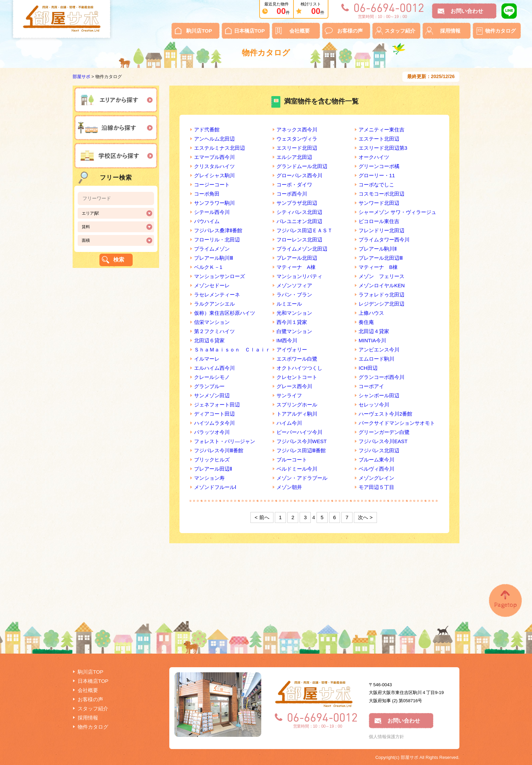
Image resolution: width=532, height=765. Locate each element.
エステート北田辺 (379, 139)
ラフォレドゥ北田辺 (382, 295)
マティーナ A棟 (296, 267)
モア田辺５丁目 (376, 487)
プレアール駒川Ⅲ (214, 258)
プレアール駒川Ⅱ (378, 249)
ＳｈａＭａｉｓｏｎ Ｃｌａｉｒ (232, 350)
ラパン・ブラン (294, 295)
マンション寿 (209, 478)
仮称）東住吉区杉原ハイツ (225, 313)
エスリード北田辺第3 (383, 148)
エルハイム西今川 (214, 368)
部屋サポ (81, 77)
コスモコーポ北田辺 (382, 194)
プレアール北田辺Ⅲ (381, 258)
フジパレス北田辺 (379, 450)
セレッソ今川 (374, 405)
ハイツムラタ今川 (214, 423)
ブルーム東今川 (376, 460)
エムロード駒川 (376, 359)
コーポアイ (371, 386)
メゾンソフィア (294, 285)
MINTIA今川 (372, 340)
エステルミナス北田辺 (220, 148)
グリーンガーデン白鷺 (384, 432)
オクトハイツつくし (299, 368)
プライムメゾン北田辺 (302, 249)
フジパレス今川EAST (383, 441)
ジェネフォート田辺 (217, 405)
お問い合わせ (467, 11)
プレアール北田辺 (297, 258)
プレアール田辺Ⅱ (213, 469)
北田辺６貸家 (209, 340)
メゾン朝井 (289, 487)
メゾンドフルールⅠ (215, 487)
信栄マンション (212, 322)
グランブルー (209, 386)
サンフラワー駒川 (214, 203)
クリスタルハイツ (214, 166)
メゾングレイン (376, 478)
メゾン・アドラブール (302, 478)
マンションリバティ (299, 276)
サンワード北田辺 (379, 203)
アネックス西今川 (297, 130)
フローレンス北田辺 (299, 240)
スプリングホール (297, 405)
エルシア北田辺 (294, 157)
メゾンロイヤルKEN (382, 285)
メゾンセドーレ (212, 285)
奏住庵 (366, 322)
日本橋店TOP (250, 31)
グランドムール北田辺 (302, 166)
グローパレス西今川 (299, 175)
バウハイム (207, 221)
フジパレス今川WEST (302, 441)
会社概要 (300, 31)
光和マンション (294, 313)
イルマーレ (207, 359)
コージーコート (212, 185)
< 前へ (262, 517)
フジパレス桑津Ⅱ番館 (218, 230)
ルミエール (289, 304)
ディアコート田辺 (214, 414)
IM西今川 (287, 340)
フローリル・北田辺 (217, 240)
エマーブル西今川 (214, 157)
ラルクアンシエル (214, 304)
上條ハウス (371, 313)
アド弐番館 (207, 130)
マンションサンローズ (220, 276)
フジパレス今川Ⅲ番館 (219, 450)
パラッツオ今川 (212, 432)
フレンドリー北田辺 (382, 230)
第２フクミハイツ (214, 331)
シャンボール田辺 (379, 395)
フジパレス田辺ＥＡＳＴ (305, 230)
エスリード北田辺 (297, 148)
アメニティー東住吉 (382, 130)
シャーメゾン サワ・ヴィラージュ (397, 212)
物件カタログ (500, 31)
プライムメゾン (212, 249)
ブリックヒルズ (212, 460)
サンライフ (289, 395)
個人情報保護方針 (386, 737)
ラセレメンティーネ (217, 295)
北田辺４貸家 (374, 331)
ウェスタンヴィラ (297, 139)
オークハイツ (374, 157)
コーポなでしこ (376, 185)
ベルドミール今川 (297, 469)
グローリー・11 (377, 175)
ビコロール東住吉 (379, 221)
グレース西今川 (294, 386)
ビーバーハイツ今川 (299, 432)
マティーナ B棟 (378, 267)
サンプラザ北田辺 (297, 203)
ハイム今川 (289, 423)
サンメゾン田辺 (212, 395)
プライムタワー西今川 (384, 240)
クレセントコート (297, 377)
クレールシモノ (212, 377)
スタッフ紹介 (400, 31)
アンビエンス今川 (379, 350)
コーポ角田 (207, 194)
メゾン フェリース (382, 276)
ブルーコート (292, 460)
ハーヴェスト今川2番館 (385, 414)
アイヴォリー (292, 350)
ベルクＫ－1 (208, 267)
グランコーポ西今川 (382, 377)
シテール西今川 (212, 212)
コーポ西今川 (292, 194)
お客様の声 (350, 31)
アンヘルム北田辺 (214, 139)
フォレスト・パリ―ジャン (225, 441)
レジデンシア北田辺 (382, 304)
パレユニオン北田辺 (299, 221)
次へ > (365, 517)
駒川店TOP (199, 31)
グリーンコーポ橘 (379, 166)
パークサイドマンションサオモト (397, 423)
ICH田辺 (368, 368)
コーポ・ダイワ (294, 185)
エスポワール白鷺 (297, 359)
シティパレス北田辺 (299, 212)
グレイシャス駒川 (214, 175)
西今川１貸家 (292, 322)
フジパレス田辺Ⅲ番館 (301, 450)
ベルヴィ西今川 (376, 469)
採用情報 (450, 31)
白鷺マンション (294, 331)
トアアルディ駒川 (297, 414)
